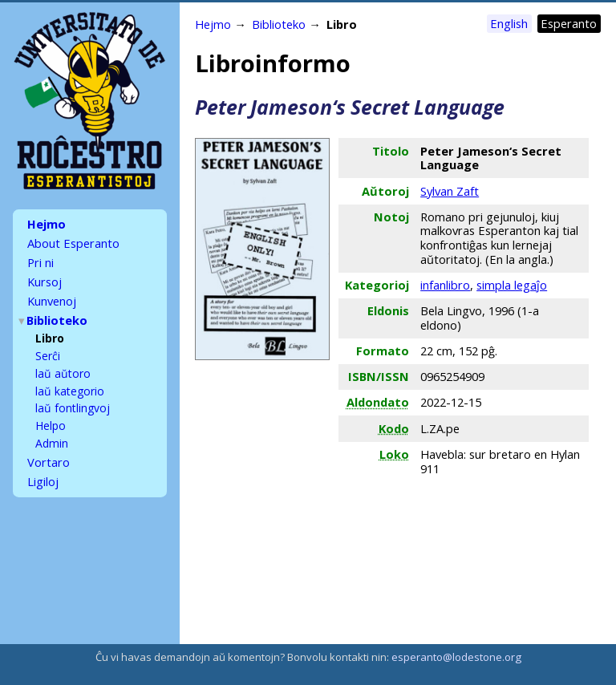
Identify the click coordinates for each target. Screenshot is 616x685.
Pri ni (41, 259)
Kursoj (45, 277)
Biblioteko (58, 312)
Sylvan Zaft (450, 191)
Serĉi (48, 345)
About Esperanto (73, 241)
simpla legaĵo (512, 285)
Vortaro (49, 447)
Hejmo (47, 224)
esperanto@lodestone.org (456, 657)
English (509, 23)
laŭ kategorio (70, 379)
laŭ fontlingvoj (73, 395)
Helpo (51, 412)
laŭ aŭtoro (63, 362)
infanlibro (445, 285)
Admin (52, 429)
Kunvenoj (52, 294)
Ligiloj (43, 464)
